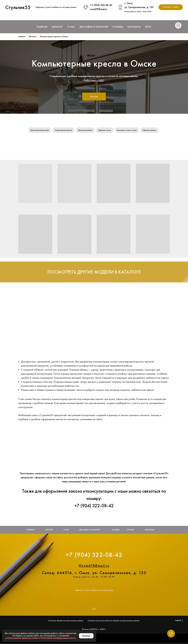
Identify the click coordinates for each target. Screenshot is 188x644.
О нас (71, 27)
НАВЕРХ (179, 621)
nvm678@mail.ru (99, 9)
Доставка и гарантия (90, 530)
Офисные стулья (105, 130)
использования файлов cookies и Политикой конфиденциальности (41, 638)
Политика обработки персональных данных (66, 621)
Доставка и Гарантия (94, 27)
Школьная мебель (86, 130)
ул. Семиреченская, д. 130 (139, 7)
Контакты (134, 27)
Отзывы (118, 27)
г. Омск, (129, 3)
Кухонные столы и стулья (128, 130)
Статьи (131, 530)
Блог (148, 27)
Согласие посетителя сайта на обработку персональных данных (114, 621)
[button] (171, 7)
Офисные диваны (151, 130)
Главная (42, 27)
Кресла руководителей (39, 130)
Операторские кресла (63, 130)
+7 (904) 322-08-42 (101, 5)
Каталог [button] (57, 27)
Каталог (33, 36)
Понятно (86, 636)
